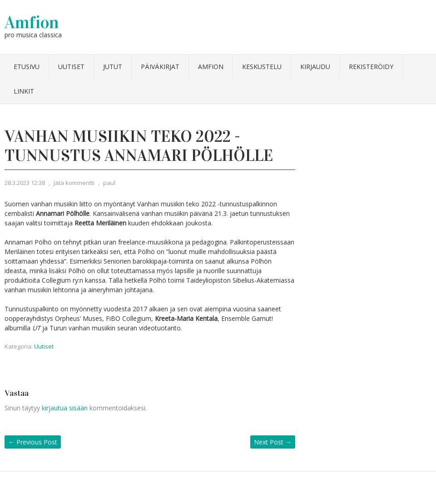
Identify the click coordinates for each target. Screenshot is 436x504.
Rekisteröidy (371, 67)
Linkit (24, 91)
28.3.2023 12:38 (25, 183)
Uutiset (71, 67)
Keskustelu (262, 67)
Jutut (113, 67)
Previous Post (33, 442)
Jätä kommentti (74, 183)
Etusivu (27, 67)
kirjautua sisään (65, 408)
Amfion (32, 22)
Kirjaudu (315, 67)
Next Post (273, 442)
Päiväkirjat (160, 67)
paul (109, 183)
